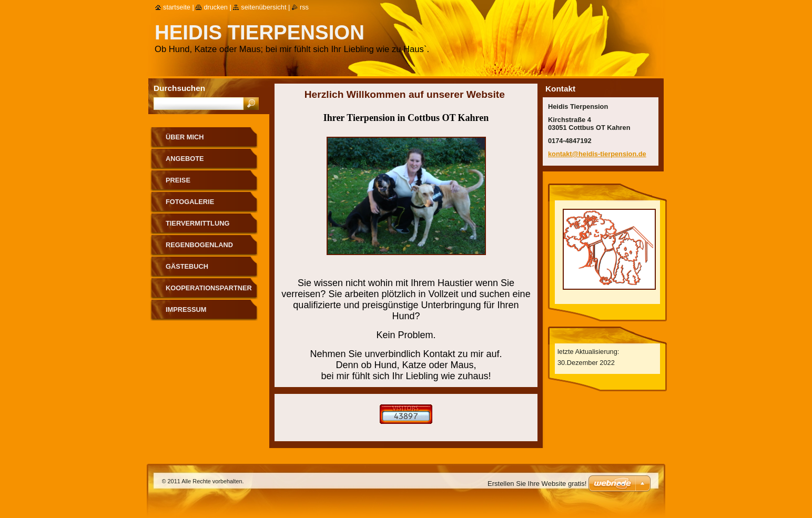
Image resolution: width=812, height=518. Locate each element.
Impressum (186, 309)
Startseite (177, 7)
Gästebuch (187, 266)
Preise (178, 180)
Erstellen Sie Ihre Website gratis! (537, 484)
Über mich (185, 137)
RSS (304, 7)
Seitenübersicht (263, 7)
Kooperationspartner (209, 288)
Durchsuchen (179, 88)
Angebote (185, 159)
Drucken (216, 7)
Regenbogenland (199, 245)
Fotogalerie (190, 202)
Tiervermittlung (197, 223)
